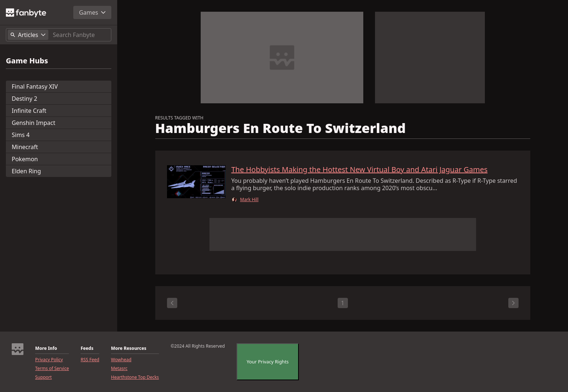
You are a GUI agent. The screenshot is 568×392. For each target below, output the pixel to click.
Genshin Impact (34, 123)
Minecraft (25, 147)
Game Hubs (27, 61)
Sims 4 (21, 135)
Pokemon (25, 159)
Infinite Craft (29, 111)
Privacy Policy (49, 360)
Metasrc (119, 369)
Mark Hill (249, 200)
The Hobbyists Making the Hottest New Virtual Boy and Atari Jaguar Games (360, 170)
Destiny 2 (25, 99)
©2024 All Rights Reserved (198, 346)
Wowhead (121, 360)
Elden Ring (26, 171)
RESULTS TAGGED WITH (179, 118)
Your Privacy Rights (268, 362)
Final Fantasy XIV (35, 86)
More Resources (129, 348)
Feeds (87, 348)
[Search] (80, 35)
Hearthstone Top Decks (135, 377)
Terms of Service (52, 369)
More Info (46, 348)
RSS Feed (90, 360)
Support (43, 377)
